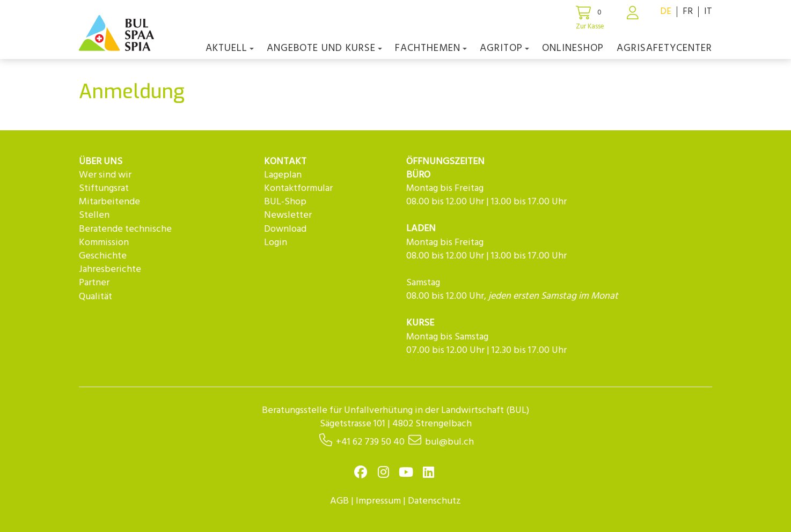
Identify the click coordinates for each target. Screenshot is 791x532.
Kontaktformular (298, 189)
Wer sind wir (105, 175)
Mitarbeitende (109, 202)
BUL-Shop (285, 202)
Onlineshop (573, 48)
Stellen (94, 215)
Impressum (378, 501)
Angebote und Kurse (324, 48)
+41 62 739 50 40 (370, 442)
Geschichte (103, 256)
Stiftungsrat (104, 189)
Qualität (96, 297)
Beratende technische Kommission (125, 236)
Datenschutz (434, 501)
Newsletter (288, 215)
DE (666, 12)
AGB (339, 501)
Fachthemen (431, 48)
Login (276, 243)
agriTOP (504, 48)
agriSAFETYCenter (664, 48)
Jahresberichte (110, 269)
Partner (94, 283)
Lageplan (283, 175)
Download (285, 229)
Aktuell (230, 48)
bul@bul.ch (449, 442)
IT (708, 12)
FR (688, 12)
